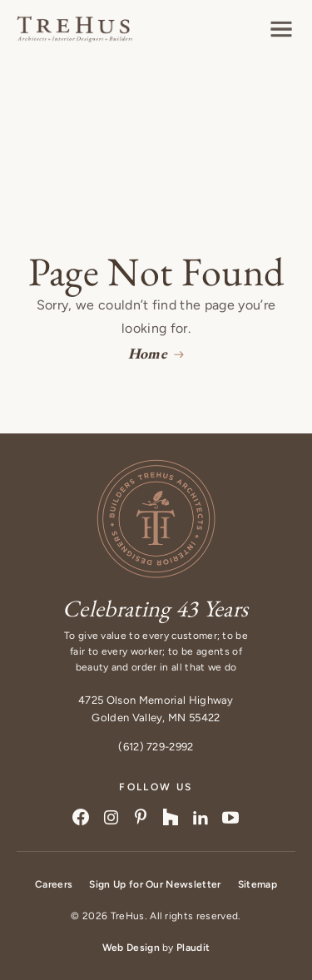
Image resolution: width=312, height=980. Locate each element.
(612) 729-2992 (156, 747)
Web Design (131, 948)
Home (148, 353)
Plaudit (193, 948)
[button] (281, 29)
